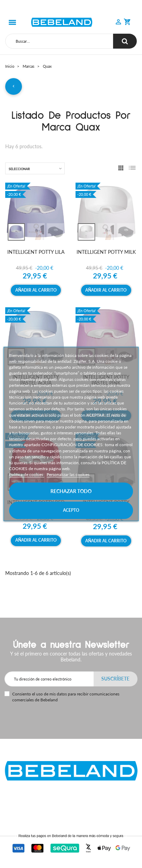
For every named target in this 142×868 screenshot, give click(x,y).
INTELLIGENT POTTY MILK (106, 252)
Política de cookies (27, 474)
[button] (118, 23)
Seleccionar (19, 169)
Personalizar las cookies (68, 474)
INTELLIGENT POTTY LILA (36, 252)
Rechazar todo (71, 491)
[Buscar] (59, 41)
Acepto (71, 510)
